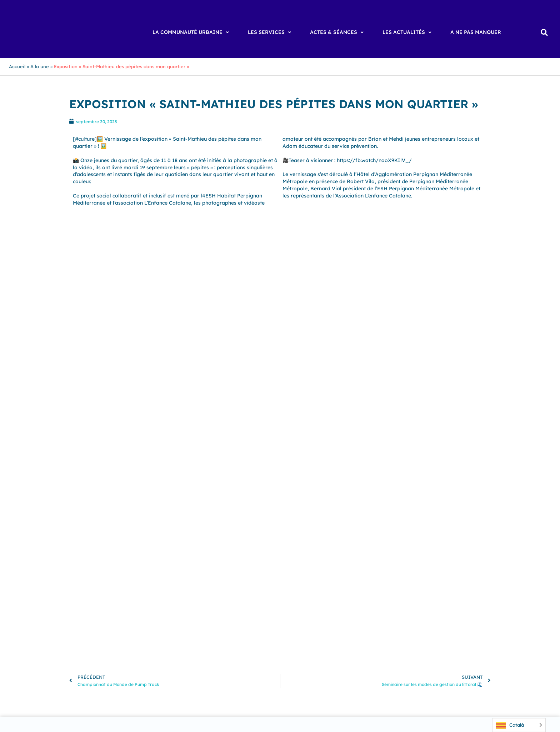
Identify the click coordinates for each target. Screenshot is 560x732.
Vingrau (217, 648)
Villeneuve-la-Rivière (176, 648)
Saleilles (125, 641)
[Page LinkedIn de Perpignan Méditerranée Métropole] (426, 623)
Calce (221, 606)
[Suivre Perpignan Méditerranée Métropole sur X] (444, 623)
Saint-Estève (224, 627)
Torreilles (179, 641)
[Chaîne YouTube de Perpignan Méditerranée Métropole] (408, 623)
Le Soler (100, 620)
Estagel (243, 613)
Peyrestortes (247, 620)
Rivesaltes (191, 627)
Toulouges (208, 641)
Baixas (89, 606)
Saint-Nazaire (237, 634)
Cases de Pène (80, 613)
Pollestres (122, 627)
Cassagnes (116, 613)
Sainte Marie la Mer (86, 641)
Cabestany (141, 606)
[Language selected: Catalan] (519, 725)
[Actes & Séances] (338, 32)
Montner (145, 620)
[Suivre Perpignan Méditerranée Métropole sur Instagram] (390, 623)
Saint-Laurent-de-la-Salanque (178, 634)
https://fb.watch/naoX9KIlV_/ (374, 160)
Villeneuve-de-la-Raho (118, 648)
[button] (544, 33)
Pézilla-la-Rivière (83, 627)
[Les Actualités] (408, 32)
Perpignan (214, 620)
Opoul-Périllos (178, 620)
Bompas (113, 606)
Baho (69, 606)
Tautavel (151, 641)
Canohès (244, 606)
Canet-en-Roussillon (184, 606)
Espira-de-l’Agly (209, 613)
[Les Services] (270, 32)
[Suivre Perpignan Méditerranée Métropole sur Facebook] (372, 623)
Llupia (122, 620)
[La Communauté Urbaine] (192, 32)
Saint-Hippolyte (116, 634)
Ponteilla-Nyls (156, 627)
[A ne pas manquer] (476, 32)
